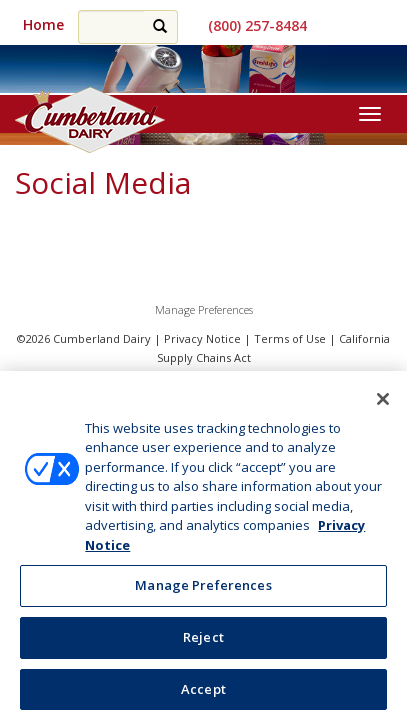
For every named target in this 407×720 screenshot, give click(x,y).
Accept (203, 697)
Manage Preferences (204, 309)
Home (43, 24)
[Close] (383, 407)
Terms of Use (290, 338)
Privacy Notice (202, 338)
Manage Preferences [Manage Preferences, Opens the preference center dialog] (203, 593)
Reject (203, 645)
